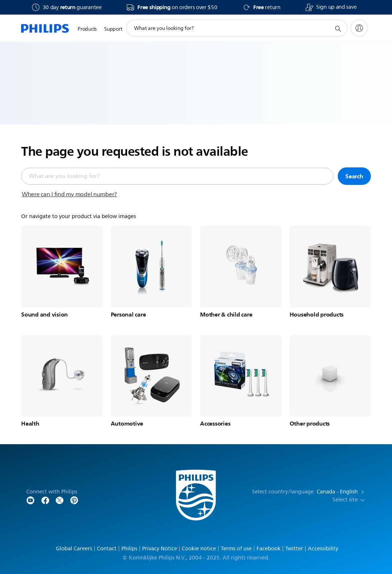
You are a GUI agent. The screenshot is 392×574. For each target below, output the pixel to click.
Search (354, 176)
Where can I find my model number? (69, 194)
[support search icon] (338, 28)
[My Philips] (359, 28)
